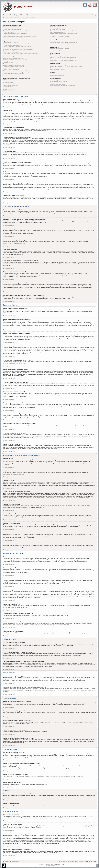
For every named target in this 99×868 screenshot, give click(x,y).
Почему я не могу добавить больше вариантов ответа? (16, 64)
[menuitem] (6, 15)
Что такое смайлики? (8, 82)
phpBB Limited (49, 816)
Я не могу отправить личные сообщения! (60, 41)
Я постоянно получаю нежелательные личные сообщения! (64, 43)
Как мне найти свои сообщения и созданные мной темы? (64, 60)
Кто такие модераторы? (56, 28)
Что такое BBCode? (8, 80)
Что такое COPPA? (7, 28)
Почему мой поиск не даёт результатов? (60, 56)
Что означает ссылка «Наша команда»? (60, 36)
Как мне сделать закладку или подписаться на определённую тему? (66, 66)
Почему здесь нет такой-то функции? (59, 81)
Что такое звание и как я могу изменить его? (13, 52)
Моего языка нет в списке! (9, 48)
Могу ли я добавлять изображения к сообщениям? (15, 84)
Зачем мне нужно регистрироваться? (12, 27)
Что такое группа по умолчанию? (58, 35)
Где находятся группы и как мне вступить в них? (61, 31)
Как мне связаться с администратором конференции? (63, 86)
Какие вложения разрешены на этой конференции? (62, 74)
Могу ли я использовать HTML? (10, 81)
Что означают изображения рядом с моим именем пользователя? (18, 49)
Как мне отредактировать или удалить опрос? (14, 65)
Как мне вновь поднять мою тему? (11, 75)
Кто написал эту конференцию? (58, 80)
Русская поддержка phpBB (51, 865)
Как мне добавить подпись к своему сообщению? (14, 61)
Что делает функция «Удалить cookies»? (12, 38)
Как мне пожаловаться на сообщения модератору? (15, 71)
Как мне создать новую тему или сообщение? (14, 58)
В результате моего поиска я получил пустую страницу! (63, 58)
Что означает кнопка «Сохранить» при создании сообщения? (17, 72)
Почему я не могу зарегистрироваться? (12, 29)
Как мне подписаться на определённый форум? (61, 68)
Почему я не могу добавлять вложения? (12, 68)
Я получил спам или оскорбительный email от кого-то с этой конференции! (68, 44)
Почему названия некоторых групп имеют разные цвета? (63, 34)
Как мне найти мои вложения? (57, 75)
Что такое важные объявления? (10, 85)
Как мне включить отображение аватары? (13, 51)
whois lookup (6, 837)
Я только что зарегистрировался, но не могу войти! (15, 31)
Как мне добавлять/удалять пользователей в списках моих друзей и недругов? (69, 50)
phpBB (20, 254)
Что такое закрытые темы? (9, 89)
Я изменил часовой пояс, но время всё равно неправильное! (17, 47)
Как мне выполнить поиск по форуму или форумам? (62, 55)
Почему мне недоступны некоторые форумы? (14, 67)
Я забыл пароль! (7, 35)
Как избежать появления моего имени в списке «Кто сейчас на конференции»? (21, 44)
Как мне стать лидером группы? (58, 32)
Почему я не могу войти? (9, 32)
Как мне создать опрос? (9, 62)
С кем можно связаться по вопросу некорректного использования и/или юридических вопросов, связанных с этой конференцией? (72, 83)
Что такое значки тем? (8, 91)
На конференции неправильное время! (12, 45)
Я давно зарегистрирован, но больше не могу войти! (15, 34)
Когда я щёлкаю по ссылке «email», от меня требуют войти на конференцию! (21, 54)
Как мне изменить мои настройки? (11, 43)
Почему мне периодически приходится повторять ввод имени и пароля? (20, 36)
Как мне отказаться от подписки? (58, 69)
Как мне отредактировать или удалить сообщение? (15, 60)
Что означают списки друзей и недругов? (60, 49)
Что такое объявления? (8, 87)
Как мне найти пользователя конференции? (60, 59)
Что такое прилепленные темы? (10, 88)
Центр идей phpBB (86, 826)
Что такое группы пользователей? (58, 29)
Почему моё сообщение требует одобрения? (13, 74)
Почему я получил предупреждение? (12, 69)
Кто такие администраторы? (57, 27)
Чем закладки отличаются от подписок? (60, 65)
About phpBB (57, 818)
